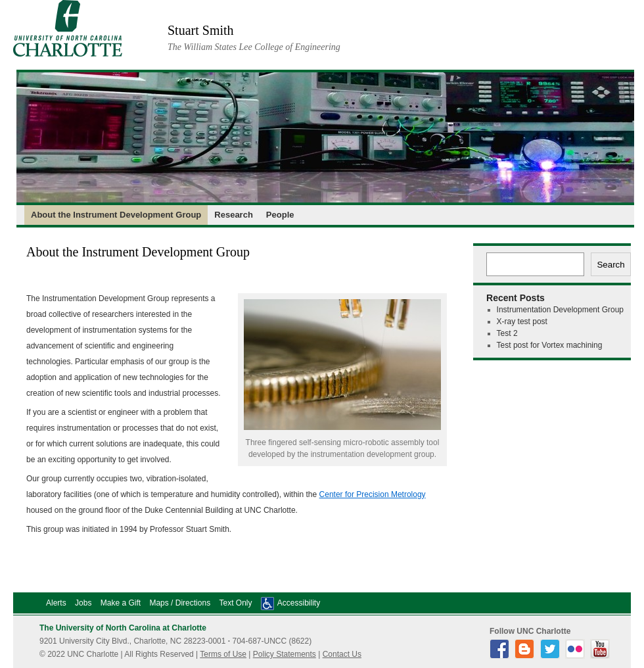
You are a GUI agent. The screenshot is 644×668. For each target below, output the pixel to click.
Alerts (56, 603)
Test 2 (507, 333)
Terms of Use (223, 654)
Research (234, 215)
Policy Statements (285, 654)
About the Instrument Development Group (116, 215)
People (280, 215)
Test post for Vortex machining (550, 345)
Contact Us (342, 654)
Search (610, 265)
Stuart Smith (201, 30)
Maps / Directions (180, 603)
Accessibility (299, 603)
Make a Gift (121, 603)
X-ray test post (522, 322)
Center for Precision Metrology (373, 494)
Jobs (83, 603)
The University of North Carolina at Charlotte (123, 628)
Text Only (235, 603)
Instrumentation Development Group (560, 310)
